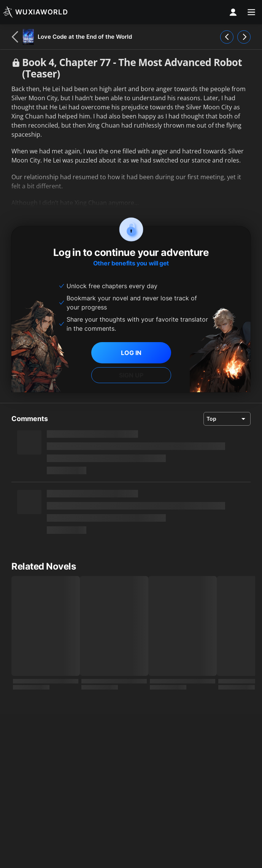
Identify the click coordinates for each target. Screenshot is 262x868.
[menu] (251, 12)
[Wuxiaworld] (36, 12)
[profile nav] (233, 12)
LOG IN (131, 353)
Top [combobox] (211, 419)
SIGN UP (131, 375)
